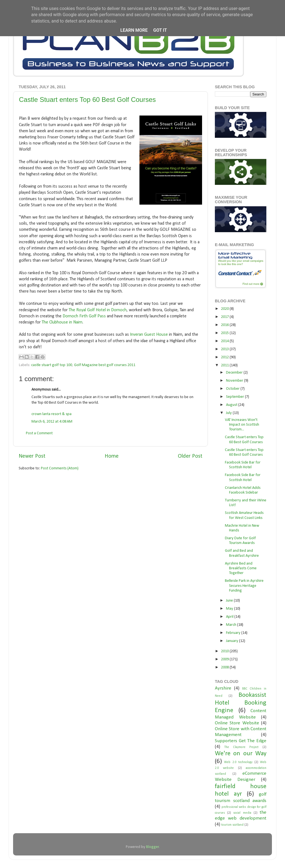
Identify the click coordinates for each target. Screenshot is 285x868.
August (232, 405)
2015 (225, 333)
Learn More (134, 30)
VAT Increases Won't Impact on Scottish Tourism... (242, 425)
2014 (225, 341)
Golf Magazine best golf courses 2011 (105, 365)
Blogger (153, 847)
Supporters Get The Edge (241, 741)
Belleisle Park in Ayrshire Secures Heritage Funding (244, 586)
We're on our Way (241, 754)
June (230, 601)
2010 (225, 651)
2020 (225, 309)
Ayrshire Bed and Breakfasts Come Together (241, 568)
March (232, 625)
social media (242, 813)
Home (112, 456)
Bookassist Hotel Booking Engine (241, 703)
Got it (160, 30)
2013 (225, 349)
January (233, 641)
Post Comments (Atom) (60, 468)
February (234, 633)
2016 (225, 325)
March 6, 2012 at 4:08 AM (52, 422)
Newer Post (32, 456)
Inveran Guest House (149, 335)
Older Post (190, 456)
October (233, 389)
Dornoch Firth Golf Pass (84, 316)
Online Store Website (237, 723)
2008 (225, 667)
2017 (225, 317)
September (235, 397)
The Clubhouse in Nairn (62, 322)
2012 (225, 357)
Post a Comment (39, 433)
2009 (225, 659)
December (235, 373)
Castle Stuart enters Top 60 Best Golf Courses (87, 100)
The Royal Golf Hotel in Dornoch (98, 310)
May (230, 609)
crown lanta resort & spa (51, 414)
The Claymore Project (241, 747)
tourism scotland (232, 825)
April (230, 617)
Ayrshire (223, 688)
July (229, 413)
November (235, 381)
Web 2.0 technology (238, 762)
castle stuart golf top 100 (52, 365)
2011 (225, 365)
